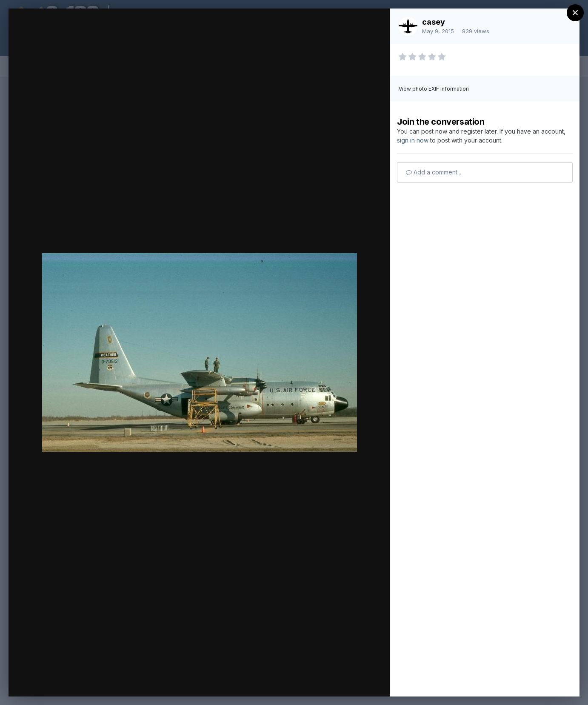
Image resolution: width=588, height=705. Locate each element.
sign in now (413, 140)
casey (434, 22)
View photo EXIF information (434, 89)
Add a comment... (434, 172)
